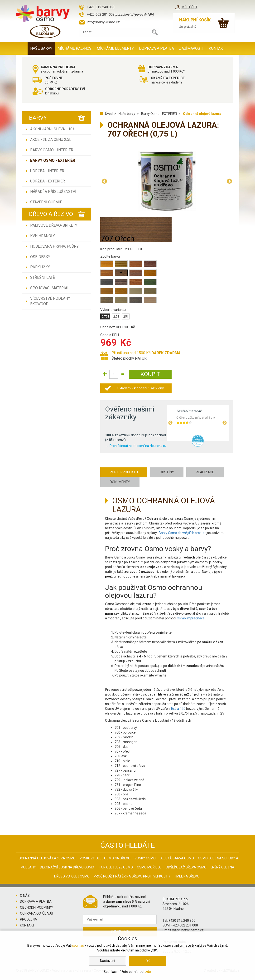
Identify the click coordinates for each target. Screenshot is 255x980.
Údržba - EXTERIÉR (48, 181)
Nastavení (108, 961)
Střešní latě (43, 277)
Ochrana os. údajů (36, 913)
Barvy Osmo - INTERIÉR (52, 150)
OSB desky (40, 257)
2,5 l (116, 316)
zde (148, 972)
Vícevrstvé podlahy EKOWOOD (50, 301)
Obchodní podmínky (37, 907)
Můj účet (190, 7)
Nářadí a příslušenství (53, 192)
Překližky (40, 267)
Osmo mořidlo (149, 867)
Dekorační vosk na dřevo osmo (67, 867)
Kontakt (217, 48)
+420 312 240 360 (101, 7)
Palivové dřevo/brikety (54, 225)
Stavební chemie (46, 202)
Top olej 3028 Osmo (116, 867)
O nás (25, 896)
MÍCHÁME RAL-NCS (75, 48)
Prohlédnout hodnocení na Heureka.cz (138, 446)
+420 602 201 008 (101, 15)
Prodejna (29, 919)
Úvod (109, 114)
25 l (126, 316)
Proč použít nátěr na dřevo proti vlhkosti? (132, 876)
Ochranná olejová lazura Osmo (47, 858)
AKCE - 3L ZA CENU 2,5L (51, 140)
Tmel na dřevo (187, 876)
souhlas (78, 946)
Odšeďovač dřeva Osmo (186, 867)
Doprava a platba (156, 48)
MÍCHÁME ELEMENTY (115, 48)
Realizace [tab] (205, 472)
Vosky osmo (145, 858)
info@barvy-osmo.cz (103, 22)
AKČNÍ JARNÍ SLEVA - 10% (53, 129)
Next (229, 181)
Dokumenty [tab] (120, 482)
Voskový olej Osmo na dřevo (105, 858)
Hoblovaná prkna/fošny (54, 246)
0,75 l (105, 316)
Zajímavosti (191, 48)
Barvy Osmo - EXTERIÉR (53, 160)
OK (148, 961)
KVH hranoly (43, 236)
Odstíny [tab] (167, 472)
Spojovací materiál (50, 288)
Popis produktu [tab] (124, 472)
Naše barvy (41, 48)
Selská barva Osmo (177, 858)
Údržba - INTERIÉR (47, 171)
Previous (104, 181)
